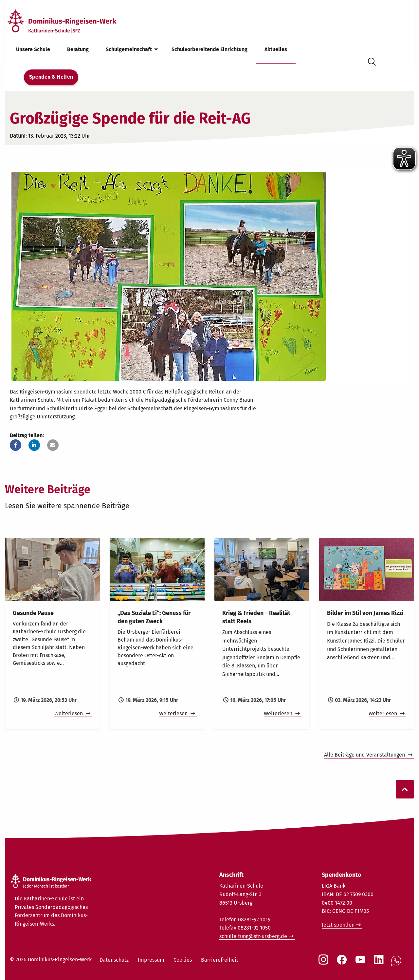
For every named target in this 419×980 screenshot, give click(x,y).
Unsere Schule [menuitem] (33, 49)
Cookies (183, 960)
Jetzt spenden (338, 925)
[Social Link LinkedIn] (380, 963)
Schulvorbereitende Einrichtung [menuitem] (209, 49)
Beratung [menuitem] (78, 49)
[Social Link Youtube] (362, 963)
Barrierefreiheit (220, 960)
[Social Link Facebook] (343, 963)
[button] (16, 445)
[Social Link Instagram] (325, 963)
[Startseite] (73, 21)
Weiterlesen (69, 713)
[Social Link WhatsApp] (397, 964)
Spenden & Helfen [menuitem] (51, 77)
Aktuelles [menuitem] (276, 49)
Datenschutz (114, 960)
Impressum (151, 960)
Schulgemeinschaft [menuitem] (129, 49)
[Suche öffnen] (372, 60)
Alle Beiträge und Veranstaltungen (365, 755)
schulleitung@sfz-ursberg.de (253, 936)
